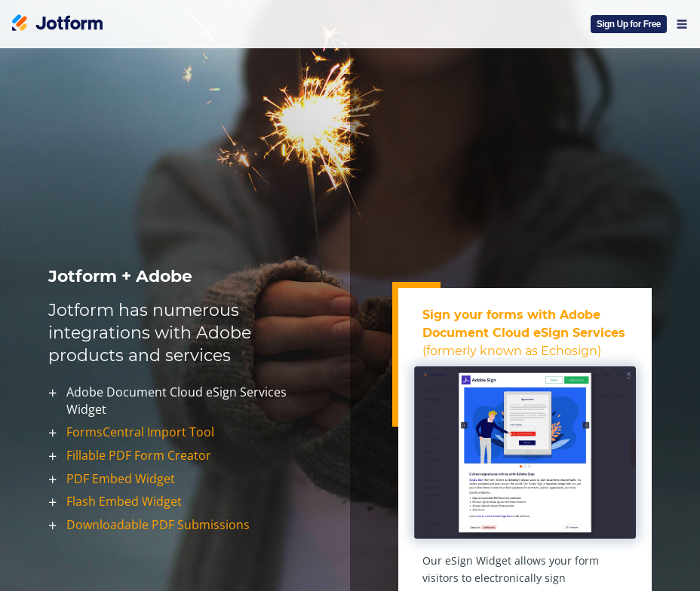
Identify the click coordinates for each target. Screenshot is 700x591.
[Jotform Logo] (57, 24)
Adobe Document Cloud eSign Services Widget (177, 401)
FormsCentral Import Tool (140, 433)
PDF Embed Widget (121, 479)
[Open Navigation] (682, 24)
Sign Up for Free (629, 24)
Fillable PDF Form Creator (139, 455)
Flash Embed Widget (124, 502)
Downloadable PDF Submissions (158, 525)
